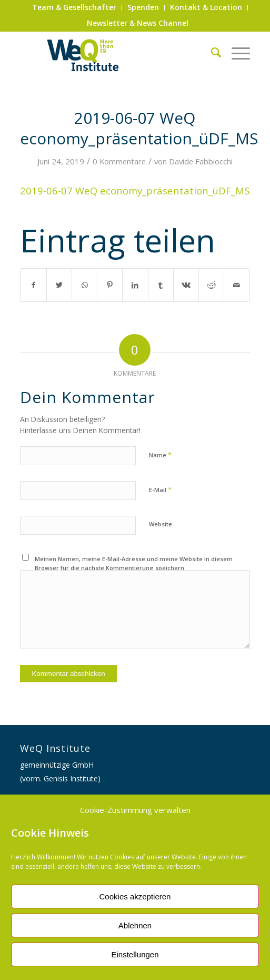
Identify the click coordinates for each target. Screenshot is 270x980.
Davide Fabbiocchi (201, 161)
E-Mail (160, 489)
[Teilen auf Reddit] (211, 285)
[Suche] (211, 52)
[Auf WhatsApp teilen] (84, 285)
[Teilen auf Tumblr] (161, 285)
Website (161, 524)
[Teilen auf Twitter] (59, 285)
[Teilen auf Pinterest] (110, 285)
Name (160, 455)
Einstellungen (135, 954)
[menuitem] (74, 8)
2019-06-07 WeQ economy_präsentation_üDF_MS (135, 190)
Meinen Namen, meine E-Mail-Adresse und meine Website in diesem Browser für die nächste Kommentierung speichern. (134, 563)
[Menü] (236, 52)
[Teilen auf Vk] (186, 285)
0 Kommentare (119, 161)
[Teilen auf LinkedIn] (135, 285)
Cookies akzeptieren (135, 896)
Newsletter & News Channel (138, 23)
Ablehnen (135, 925)
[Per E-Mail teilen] (237, 285)
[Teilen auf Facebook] (33, 285)
